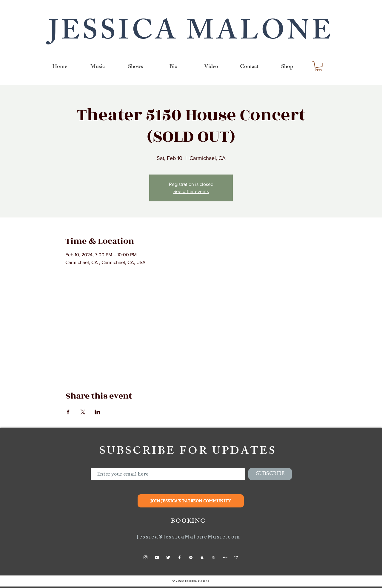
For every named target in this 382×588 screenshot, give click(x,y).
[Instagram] (145, 557)
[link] (318, 66)
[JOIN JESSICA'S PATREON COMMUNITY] (191, 501)
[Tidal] (236, 557)
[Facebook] (180, 557)
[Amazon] (214, 557)
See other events (191, 191)
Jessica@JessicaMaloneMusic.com (188, 537)
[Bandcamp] (225, 557)
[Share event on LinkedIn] (97, 412)
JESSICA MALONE (191, 34)
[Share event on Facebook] (68, 412)
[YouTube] (157, 557)
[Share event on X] (83, 412)
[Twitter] (168, 557)
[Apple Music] (202, 557)
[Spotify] (191, 557)
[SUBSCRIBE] (270, 474)
